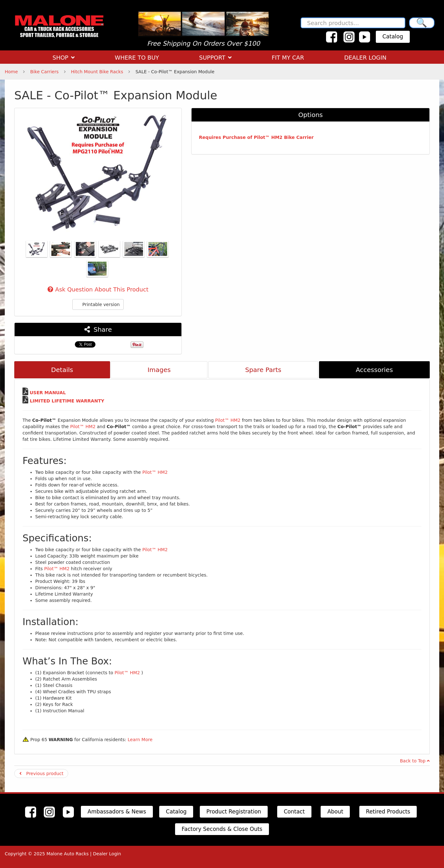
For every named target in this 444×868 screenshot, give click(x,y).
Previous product (41, 773)
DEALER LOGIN (365, 58)
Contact (294, 812)
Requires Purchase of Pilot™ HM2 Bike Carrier (256, 137)
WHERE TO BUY (137, 58)
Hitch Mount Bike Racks (97, 72)
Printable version (98, 304)
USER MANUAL (48, 393)
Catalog (393, 36)
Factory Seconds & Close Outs (222, 829)
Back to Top (415, 761)
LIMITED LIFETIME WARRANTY (67, 401)
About (335, 812)
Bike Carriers (44, 72)
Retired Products (388, 812)
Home (11, 72)
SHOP (63, 58)
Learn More (140, 740)
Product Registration (234, 812)
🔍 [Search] (422, 23)
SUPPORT (215, 58)
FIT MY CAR (288, 58)
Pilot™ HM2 (228, 420)
